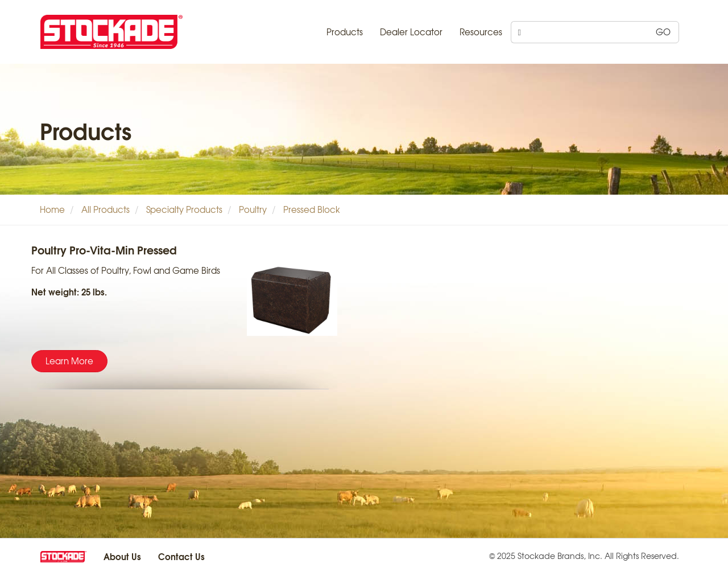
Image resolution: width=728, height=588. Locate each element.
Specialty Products (184, 209)
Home (52, 209)
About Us (122, 556)
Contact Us (181, 556)
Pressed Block (312, 209)
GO (663, 32)
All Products (106, 209)
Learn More (69, 361)
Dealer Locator (411, 32)
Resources (481, 32)
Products (345, 32)
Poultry (253, 209)
